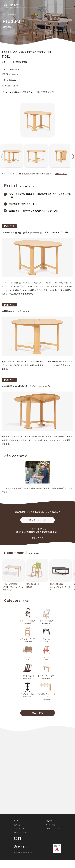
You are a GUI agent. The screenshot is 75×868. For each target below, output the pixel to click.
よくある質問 (50, 825)
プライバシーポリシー (53, 829)
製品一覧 (17, 825)
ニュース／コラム (20, 829)
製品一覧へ (37, 714)
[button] (72, 157)
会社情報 (49, 821)
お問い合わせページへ (37, 521)
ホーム (5, 15)
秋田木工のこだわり (21, 833)
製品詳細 (13, 15)
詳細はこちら (61, 174)
